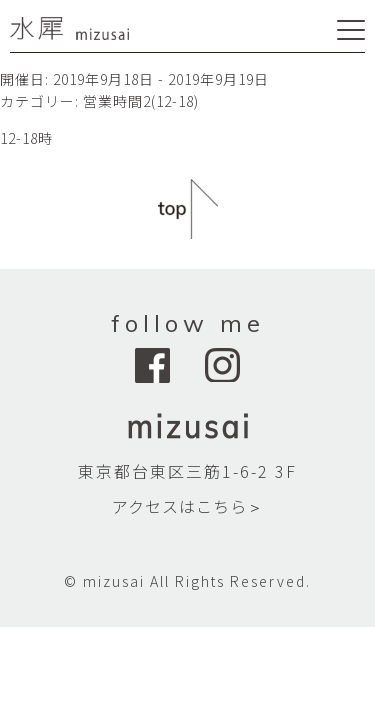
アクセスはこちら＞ (188, 506)
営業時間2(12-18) (141, 101)
